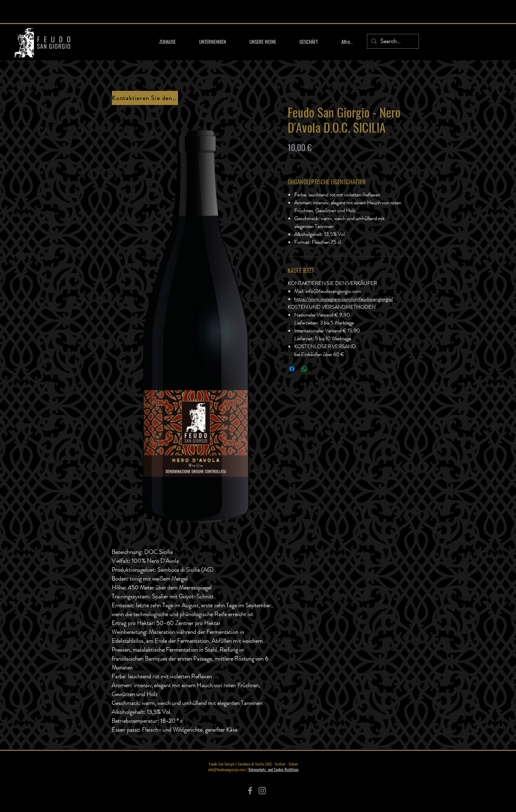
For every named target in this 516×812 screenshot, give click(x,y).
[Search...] (393, 41)
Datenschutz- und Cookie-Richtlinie (273, 769)
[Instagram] (262, 791)
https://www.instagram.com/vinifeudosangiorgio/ (344, 299)
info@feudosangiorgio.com (227, 769)
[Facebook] (250, 791)
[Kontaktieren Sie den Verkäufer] (145, 98)
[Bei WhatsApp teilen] (304, 369)
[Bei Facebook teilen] (292, 369)
